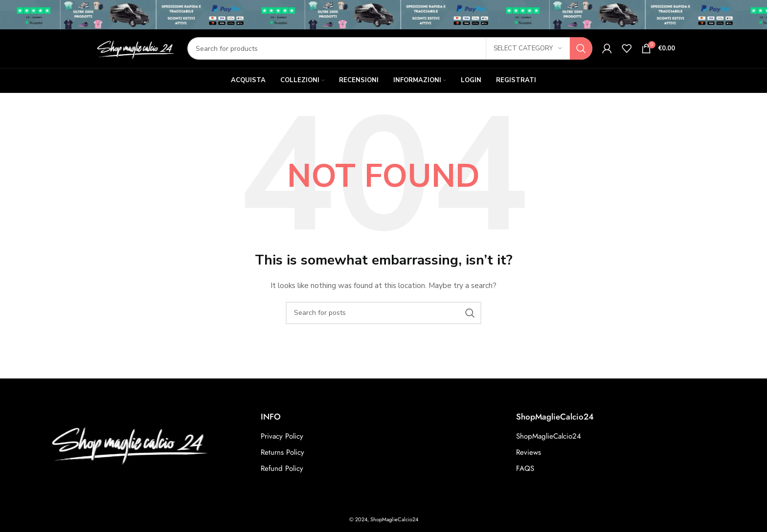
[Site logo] (135, 54)
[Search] (390, 55)
